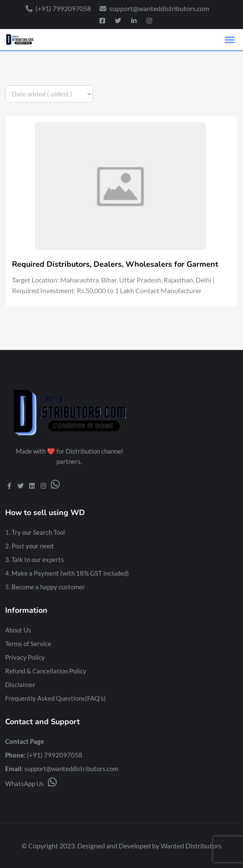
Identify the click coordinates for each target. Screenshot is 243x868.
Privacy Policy (25, 657)
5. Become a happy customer (45, 587)
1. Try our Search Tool (35, 532)
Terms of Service (28, 644)
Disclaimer (20, 684)
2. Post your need (29, 546)
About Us (18, 630)
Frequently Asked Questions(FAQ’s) (56, 698)
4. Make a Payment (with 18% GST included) (67, 573)
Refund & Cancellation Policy (46, 671)
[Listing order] (49, 94)
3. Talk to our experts (35, 559)
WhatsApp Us (31, 784)
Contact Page (25, 741)
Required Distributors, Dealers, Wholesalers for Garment (115, 264)
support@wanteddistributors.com (71, 769)
